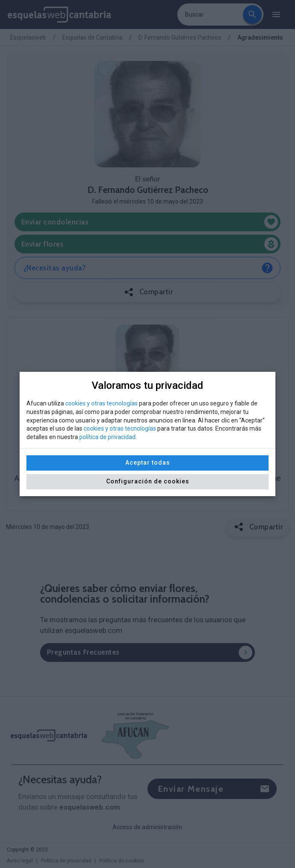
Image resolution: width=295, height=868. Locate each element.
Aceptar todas (148, 463)
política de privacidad (107, 437)
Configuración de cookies (148, 481)
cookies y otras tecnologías (101, 403)
